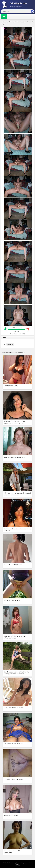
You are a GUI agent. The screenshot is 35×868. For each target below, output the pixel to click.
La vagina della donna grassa (14, 779)
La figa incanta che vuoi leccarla (15, 708)
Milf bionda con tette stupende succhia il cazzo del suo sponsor (17, 494)
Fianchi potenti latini (11, 386)
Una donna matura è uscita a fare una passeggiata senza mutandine (16, 673)
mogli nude (10, 344)
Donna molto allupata (11, 815)
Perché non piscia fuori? (12, 600)
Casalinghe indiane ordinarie (13, 743)
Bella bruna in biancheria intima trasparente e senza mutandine (14, 422)
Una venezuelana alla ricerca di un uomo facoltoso (17, 530)
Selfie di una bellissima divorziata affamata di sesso (15, 637)
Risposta (17, 865)
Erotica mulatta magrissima (13, 564)
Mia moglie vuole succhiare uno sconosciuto (14, 852)
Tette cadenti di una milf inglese (14, 457)
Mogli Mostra (15, 5)
